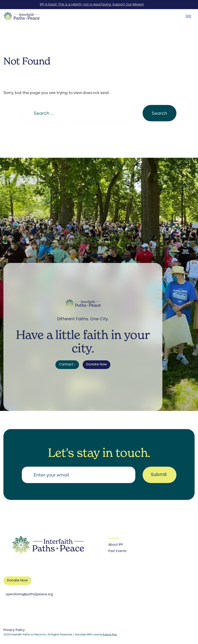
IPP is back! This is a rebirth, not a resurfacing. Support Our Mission (92, 5)
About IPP (116, 545)
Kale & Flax (110, 635)
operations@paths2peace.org (29, 594)
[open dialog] (188, 16)
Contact (66, 365)
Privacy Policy (14, 630)
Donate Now (97, 365)
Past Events (117, 551)
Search (159, 113)
